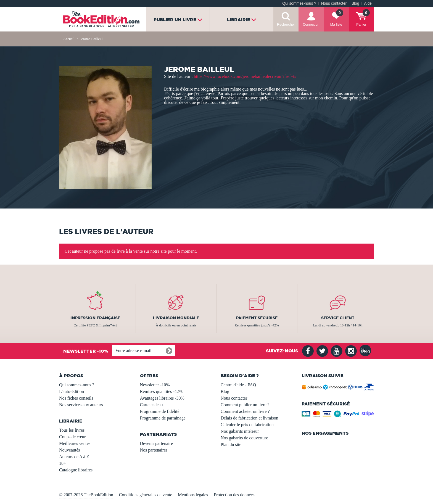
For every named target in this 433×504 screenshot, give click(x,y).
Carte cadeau (151, 405)
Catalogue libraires (76, 470)
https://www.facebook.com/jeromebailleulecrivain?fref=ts (245, 76)
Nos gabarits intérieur (240, 431)
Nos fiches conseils (76, 398)
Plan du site (231, 444)
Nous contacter (334, 3)
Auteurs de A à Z (74, 457)
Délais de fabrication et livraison (249, 418)
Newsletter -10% (155, 385)
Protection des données (234, 495)
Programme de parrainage (163, 418)
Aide (368, 3)
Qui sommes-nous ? (299, 3)
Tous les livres (72, 430)
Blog (355, 3)
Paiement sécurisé (257, 318)
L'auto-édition (72, 391)
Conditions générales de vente (146, 495)
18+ (63, 463)
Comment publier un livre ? (245, 405)
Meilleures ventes (75, 443)
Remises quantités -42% (161, 391)
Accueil (69, 39)
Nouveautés (70, 450)
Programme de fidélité (160, 411)
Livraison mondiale (176, 318)
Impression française (95, 318)
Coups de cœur (72, 437)
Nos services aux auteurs (81, 405)
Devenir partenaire (156, 443)
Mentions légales (193, 495)
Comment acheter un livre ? (245, 411)
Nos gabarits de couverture (244, 438)
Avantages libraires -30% (162, 398)
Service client (338, 318)
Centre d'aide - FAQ (238, 385)
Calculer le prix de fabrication (247, 425)
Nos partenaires (154, 450)
